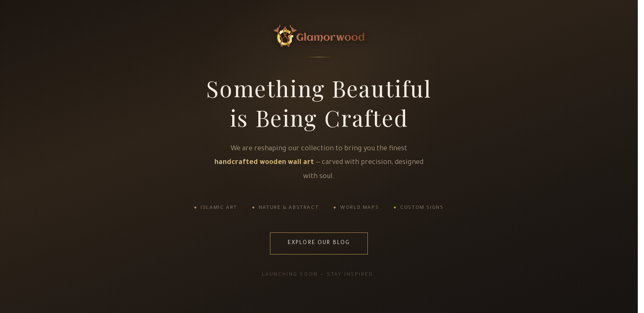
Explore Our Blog (319, 243)
